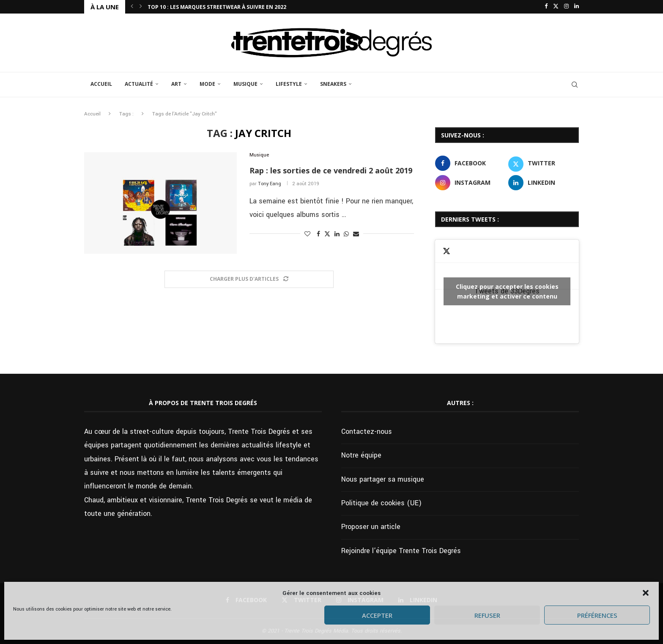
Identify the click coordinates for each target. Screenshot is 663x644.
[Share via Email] (356, 234)
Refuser (487, 615)
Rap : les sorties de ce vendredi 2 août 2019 (331, 170)
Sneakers (333, 84)
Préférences (597, 615)
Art (176, 84)
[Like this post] (307, 234)
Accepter (377, 615)
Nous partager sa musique (383, 479)
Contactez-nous (367, 432)
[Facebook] (546, 7)
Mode (207, 84)
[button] (646, 593)
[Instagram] (566, 7)
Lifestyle (289, 84)
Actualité (139, 84)
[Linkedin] (577, 7)
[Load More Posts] (249, 279)
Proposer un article (371, 527)
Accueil (101, 84)
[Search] (575, 85)
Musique (245, 84)
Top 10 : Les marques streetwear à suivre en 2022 (217, 7)
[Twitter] (556, 7)
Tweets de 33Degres (507, 291)
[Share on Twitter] (327, 234)
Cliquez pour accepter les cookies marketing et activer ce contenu (507, 291)
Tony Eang (270, 184)
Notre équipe (361, 455)
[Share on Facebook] (318, 234)
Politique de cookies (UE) (381, 503)
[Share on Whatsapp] (346, 234)
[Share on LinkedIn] (337, 234)
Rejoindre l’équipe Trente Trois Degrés (401, 551)
